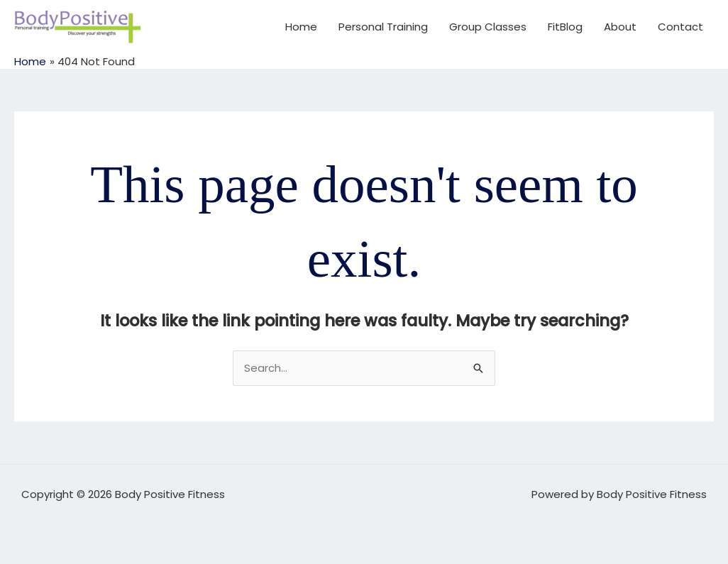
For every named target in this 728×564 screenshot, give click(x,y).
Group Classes (488, 27)
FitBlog (565, 27)
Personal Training (383, 27)
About (620, 27)
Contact (680, 27)
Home (301, 27)
